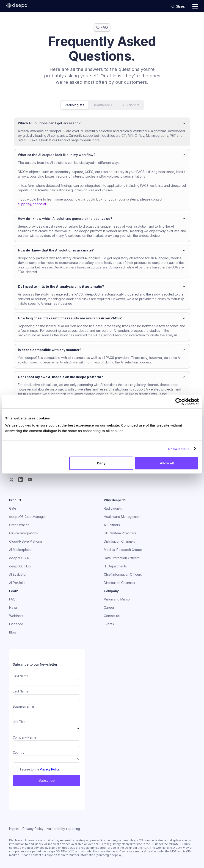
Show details (179, 448)
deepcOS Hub (20, 566)
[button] (102, 123)
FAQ (12, 599)
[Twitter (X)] (11, 480)
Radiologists (113, 508)
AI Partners (112, 525)
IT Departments (115, 566)
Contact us (112, 616)
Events (109, 624)
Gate (13, 508)
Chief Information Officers (123, 574)
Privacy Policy (33, 829)
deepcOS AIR (19, 558)
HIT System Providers (120, 533)
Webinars (16, 616)
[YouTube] (30, 480)
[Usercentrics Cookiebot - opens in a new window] (179, 401)
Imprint (14, 829)
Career (109, 607)
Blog (13, 632)
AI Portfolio (17, 583)
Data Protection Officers (122, 558)
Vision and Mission (118, 599)
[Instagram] (21, 480)
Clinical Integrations (23, 533)
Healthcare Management (122, 517)
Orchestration (19, 525)
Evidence (16, 624)
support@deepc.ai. (32, 204)
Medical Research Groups (123, 550)
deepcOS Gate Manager (28, 517)
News (13, 607)
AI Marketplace (20, 550)
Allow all (167, 463)
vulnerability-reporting (64, 829)
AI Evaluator (18, 574)
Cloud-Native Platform (26, 541)
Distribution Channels (119, 541)
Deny (101, 463)
